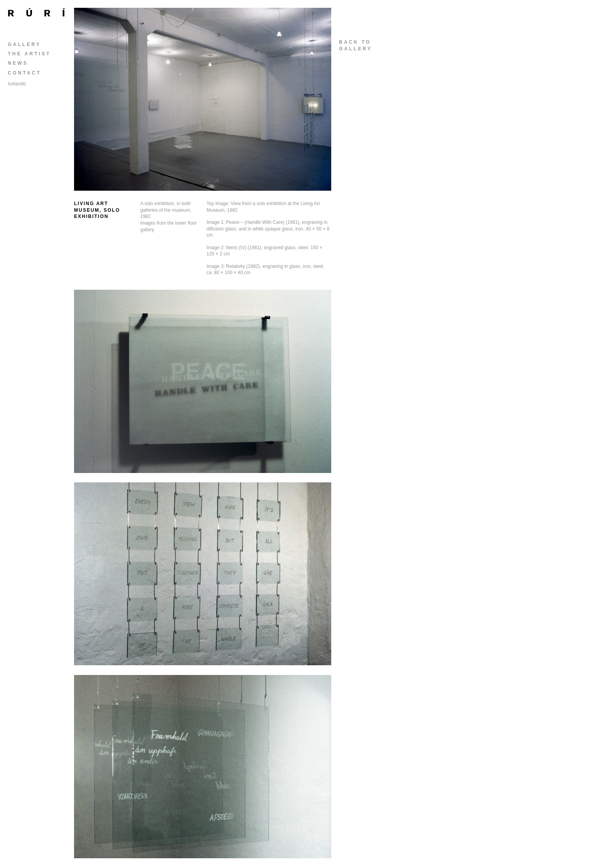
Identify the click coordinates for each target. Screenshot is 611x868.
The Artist (29, 54)
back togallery (356, 45)
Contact (25, 73)
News (18, 63)
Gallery (24, 44)
